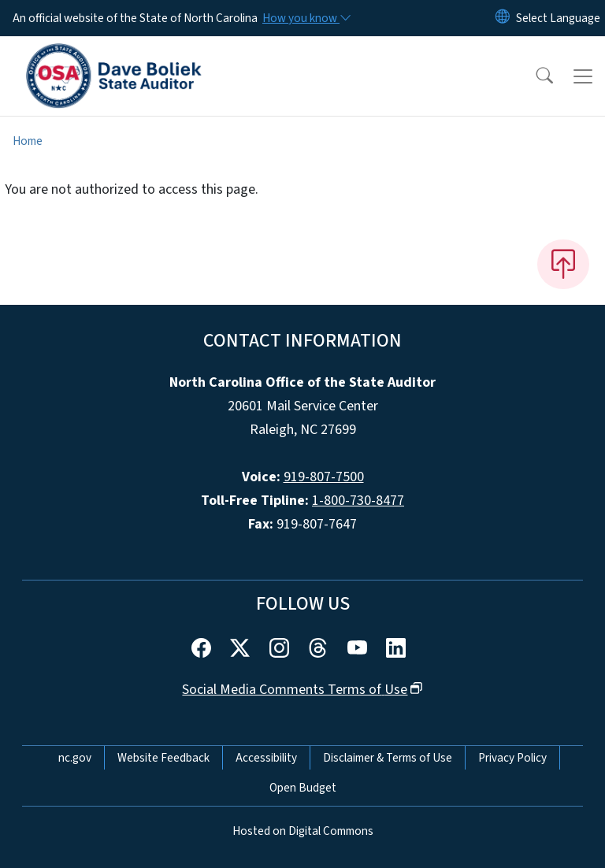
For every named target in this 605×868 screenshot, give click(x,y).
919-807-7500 (324, 477)
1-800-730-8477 (358, 501)
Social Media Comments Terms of (302, 690)
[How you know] (306, 18)
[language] (558, 18)
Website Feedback (163, 758)
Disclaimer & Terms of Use (388, 758)
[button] (534, 76)
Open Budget (303, 788)
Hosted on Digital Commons (303, 831)
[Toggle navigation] (583, 76)
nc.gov (75, 758)
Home (28, 141)
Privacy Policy (512, 758)
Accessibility (266, 758)
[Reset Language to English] (503, 18)
